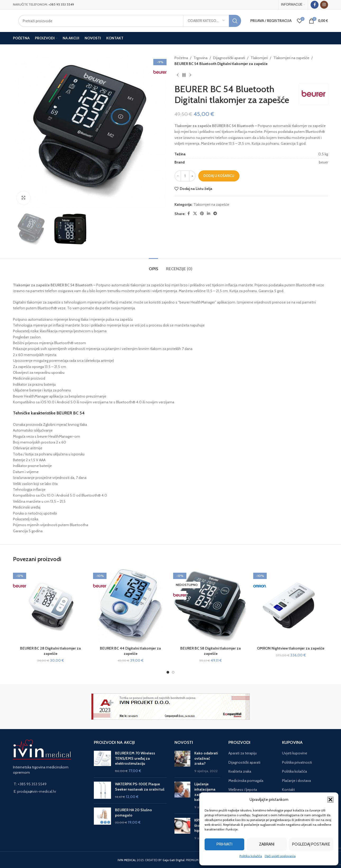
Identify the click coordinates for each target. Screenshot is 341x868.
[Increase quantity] (192, 176)
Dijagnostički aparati (229, 58)
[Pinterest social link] (202, 214)
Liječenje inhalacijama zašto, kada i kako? (205, 792)
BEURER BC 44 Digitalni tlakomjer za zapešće (130, 651)
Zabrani (267, 844)
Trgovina (201, 58)
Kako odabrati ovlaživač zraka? (206, 758)
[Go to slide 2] (173, 672)
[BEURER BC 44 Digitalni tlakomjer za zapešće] (130, 606)
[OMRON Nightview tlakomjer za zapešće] (291, 606)
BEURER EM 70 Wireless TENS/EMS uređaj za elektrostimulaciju (135, 758)
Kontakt (288, 790)
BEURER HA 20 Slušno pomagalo (133, 813)
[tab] (153, 266)
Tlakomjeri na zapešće (291, 58)
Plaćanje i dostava (296, 781)
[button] (330, 800)
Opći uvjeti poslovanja (280, 856)
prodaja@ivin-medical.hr (37, 791)
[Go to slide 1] (168, 672)
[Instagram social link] (324, 5)
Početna (181, 58)
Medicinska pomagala (246, 781)
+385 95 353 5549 (61, 4)
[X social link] (195, 214)
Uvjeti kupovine (295, 753)
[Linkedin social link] (209, 214)
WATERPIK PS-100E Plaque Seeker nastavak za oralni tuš (140, 787)
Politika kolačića (251, 856)
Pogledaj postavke (311, 844)
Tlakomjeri (259, 58)
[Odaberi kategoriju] (206, 21)
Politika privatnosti (297, 762)
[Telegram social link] (215, 214)
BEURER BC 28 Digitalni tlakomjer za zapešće (50, 651)
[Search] (130, 21)
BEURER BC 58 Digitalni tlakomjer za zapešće (211, 651)
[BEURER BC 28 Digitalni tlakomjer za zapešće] (50, 606)
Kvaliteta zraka (240, 771)
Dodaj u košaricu (219, 176)
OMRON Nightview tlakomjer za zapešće (291, 648)
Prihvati (224, 844)
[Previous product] (178, 75)
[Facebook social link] (315, 5)
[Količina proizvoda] (185, 176)
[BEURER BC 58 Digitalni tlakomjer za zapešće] (211, 606)
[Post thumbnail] (182, 762)
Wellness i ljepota (243, 790)
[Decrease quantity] (178, 176)
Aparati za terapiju (243, 753)
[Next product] (190, 75)
